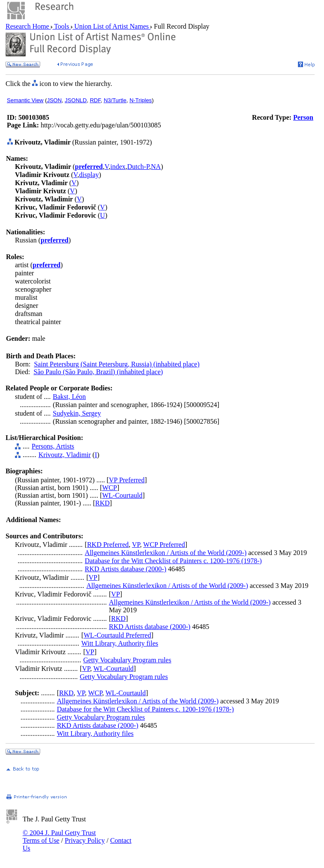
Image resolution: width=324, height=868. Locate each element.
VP (136, 545)
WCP (110, 488)
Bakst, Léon (69, 397)
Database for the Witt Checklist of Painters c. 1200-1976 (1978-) (173, 561)
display (89, 175)
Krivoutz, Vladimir (65, 455)
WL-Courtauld (122, 495)
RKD (103, 503)
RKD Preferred (108, 545)
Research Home (28, 26)
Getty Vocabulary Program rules (127, 660)
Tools (62, 26)
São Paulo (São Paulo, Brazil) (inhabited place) (99, 372)
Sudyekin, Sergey (77, 413)
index (118, 167)
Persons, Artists (53, 446)
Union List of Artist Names (112, 26)
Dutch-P (138, 167)
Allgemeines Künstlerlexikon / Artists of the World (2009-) (165, 553)
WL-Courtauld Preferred (118, 635)
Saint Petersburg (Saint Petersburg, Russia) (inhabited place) (116, 364)
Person (303, 117)
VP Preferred (127, 480)
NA (156, 167)
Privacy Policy (85, 840)
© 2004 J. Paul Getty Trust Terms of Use (59, 837)
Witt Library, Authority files (120, 643)
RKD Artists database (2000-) (125, 569)
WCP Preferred (164, 545)
